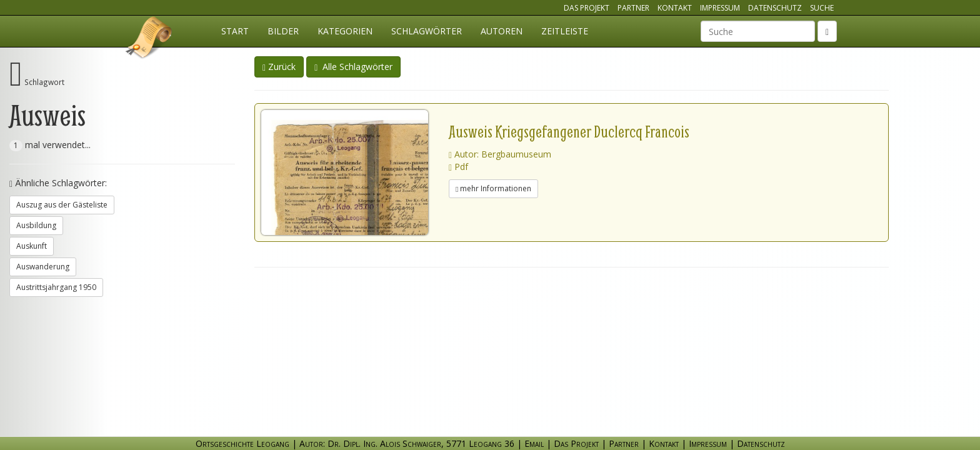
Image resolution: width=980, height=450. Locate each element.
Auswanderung (43, 267)
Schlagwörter (427, 31)
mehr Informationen (493, 188)
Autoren (502, 31)
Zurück (279, 67)
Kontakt (675, 8)
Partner (633, 8)
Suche (822, 8)
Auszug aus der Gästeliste (62, 205)
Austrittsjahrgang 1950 (56, 287)
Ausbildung (36, 225)
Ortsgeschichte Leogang (149, 39)
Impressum (720, 8)
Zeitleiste (565, 31)
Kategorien (345, 31)
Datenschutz (775, 8)
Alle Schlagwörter (353, 67)
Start (235, 31)
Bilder (283, 31)
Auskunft (32, 246)
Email (534, 443)
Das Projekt (587, 8)
